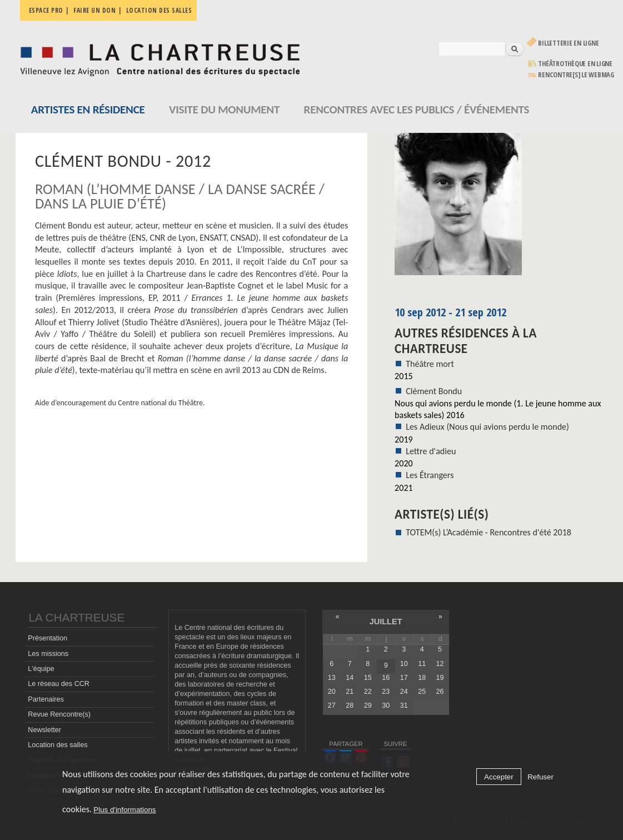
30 (386, 705)
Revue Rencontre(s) (59, 714)
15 (368, 678)
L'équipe (41, 669)
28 (350, 705)
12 (440, 664)
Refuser (540, 777)
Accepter (499, 777)
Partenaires (46, 699)
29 (368, 705)
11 (422, 664)
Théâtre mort (430, 364)
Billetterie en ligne (568, 43)
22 (368, 692)
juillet (386, 622)
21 (350, 692)
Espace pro (46, 10)
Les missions (48, 654)
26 (440, 692)
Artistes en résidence (88, 110)
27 (332, 705)
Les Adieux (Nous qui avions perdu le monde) (487, 427)
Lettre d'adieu (431, 451)
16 (386, 678)
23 (386, 692)
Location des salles (159, 10)
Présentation (48, 638)
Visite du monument (224, 110)
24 (404, 692)
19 (440, 678)
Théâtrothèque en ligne (575, 64)
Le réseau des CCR (59, 684)
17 (404, 678)
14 (350, 678)
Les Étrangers (430, 475)
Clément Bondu (434, 391)
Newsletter (44, 730)
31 (404, 705)
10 (404, 664)
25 (422, 692)
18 (422, 678)
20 (332, 692)
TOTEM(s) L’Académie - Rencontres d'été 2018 (489, 532)
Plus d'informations (124, 810)
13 (332, 678)
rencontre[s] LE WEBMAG (576, 75)
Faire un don (94, 10)
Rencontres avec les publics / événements (417, 110)
